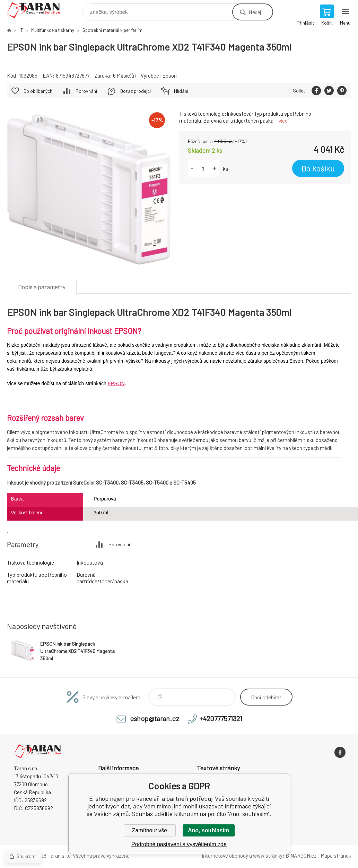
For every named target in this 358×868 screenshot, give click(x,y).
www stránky (268, 856)
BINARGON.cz (301, 856)
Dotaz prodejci (136, 91)
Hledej (255, 12)
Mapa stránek (336, 856)
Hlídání (181, 91)
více (283, 121)
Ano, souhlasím (208, 830)
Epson (169, 76)
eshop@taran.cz (155, 718)
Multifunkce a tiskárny (53, 30)
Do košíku (318, 168)
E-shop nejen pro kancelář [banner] (38, 10)
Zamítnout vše (150, 830)
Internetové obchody (225, 856)
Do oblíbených (38, 91)
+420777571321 (221, 718)
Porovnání (86, 91)
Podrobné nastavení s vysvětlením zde (179, 844)
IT (21, 30)
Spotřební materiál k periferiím (112, 30)
